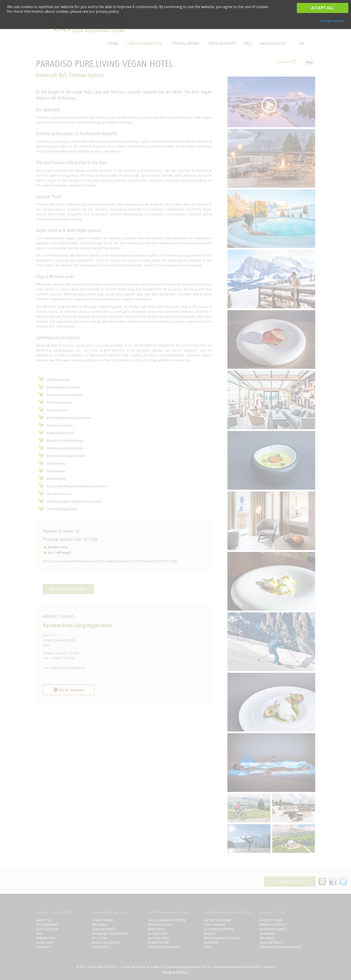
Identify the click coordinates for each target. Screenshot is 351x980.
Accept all (323, 8)
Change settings (333, 21)
